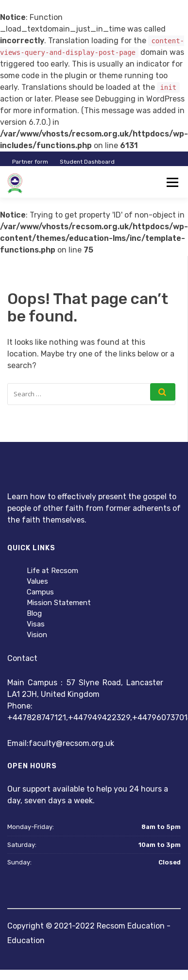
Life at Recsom (52, 571)
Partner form (30, 162)
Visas (36, 624)
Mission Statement (59, 603)
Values (37, 581)
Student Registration (70, 185)
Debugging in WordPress (140, 99)
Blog (34, 613)
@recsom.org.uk (85, 743)
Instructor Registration (141, 185)
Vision (37, 635)
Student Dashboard (87, 162)
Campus (40, 592)
